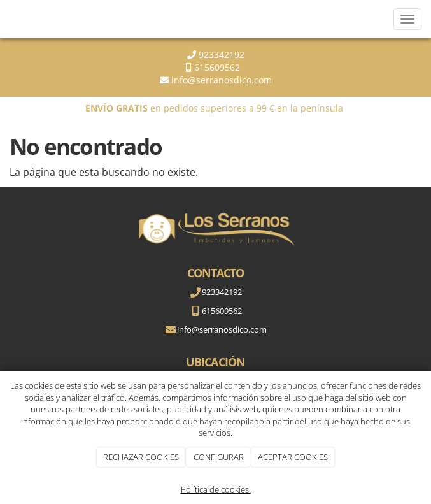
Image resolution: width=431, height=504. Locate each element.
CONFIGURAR (219, 457)
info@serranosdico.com (222, 80)
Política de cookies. (216, 489)
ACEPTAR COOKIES (293, 457)
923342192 (220, 54)
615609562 (220, 67)
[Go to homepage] (6, 19)
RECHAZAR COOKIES (141, 457)
